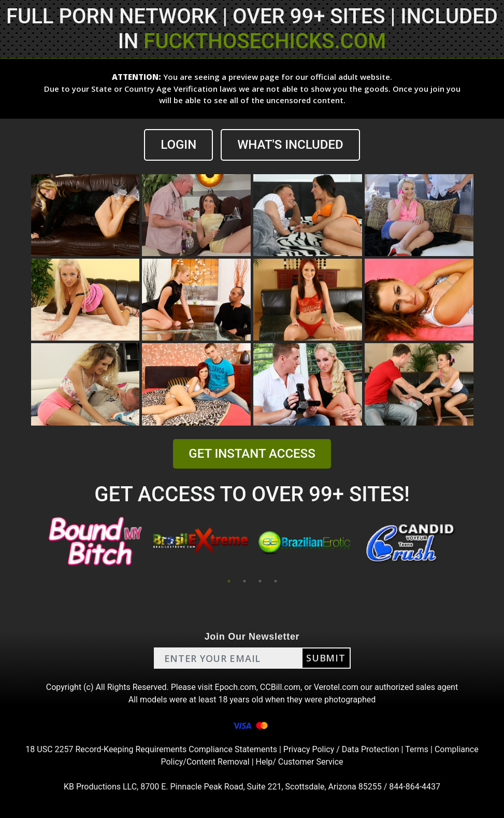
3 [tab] (260, 581)
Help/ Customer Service (300, 762)
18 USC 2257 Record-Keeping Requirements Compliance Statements (151, 749)
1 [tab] (229, 581)
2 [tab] (244, 581)
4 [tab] (276, 581)
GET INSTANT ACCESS (252, 454)
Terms (417, 749)
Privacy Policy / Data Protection (341, 749)
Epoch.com (236, 687)
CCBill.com (280, 687)
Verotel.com (336, 687)
